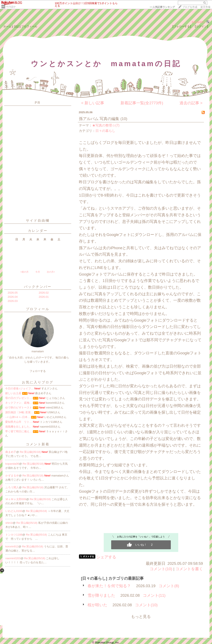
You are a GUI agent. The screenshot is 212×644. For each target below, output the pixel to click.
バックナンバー (38, 287)
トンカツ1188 (14, 535)
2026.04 (13, 297)
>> (162, 7)
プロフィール (29, 26)
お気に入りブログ (38, 382)
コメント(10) (161, 569)
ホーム (7, 26)
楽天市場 (205, 7)
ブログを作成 (190, 7)
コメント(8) (169, 586)
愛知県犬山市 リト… (19, 422)
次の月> (51, 272)
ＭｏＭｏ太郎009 (16, 499)
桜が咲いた (97, 605)
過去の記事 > (191, 103)
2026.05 (13, 293)
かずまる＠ (12, 476)
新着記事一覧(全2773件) (142, 103)
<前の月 (24, 272)
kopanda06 (12, 464)
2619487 (198, 22)
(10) (124, 119)
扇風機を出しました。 (19, 427)
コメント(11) (154, 595)
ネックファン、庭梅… (19, 403)
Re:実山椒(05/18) (31, 452)
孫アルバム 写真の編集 (99, 119)
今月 (38, 272)
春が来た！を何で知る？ (109, 586)
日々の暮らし (105, 131)
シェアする (106, 557)
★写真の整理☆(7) (106, 125)
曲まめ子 (11, 452)
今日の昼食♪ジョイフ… (19, 388)
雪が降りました (101, 595)
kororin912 (12, 546)
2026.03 (13, 301)
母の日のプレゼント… (19, 398)
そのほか (11, 7)
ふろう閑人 (12, 487)
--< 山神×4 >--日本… (18, 417)
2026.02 (44, 293)
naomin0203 (13, 558)
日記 (16, 26)
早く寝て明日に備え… (19, 431)
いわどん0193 (14, 511)
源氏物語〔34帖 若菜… (19, 412)
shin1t (9, 523)
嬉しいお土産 (13, 393)
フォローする (38, 371)
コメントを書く (189, 569)
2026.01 (44, 297)
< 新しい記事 (93, 103)
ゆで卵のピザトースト (19, 408)
